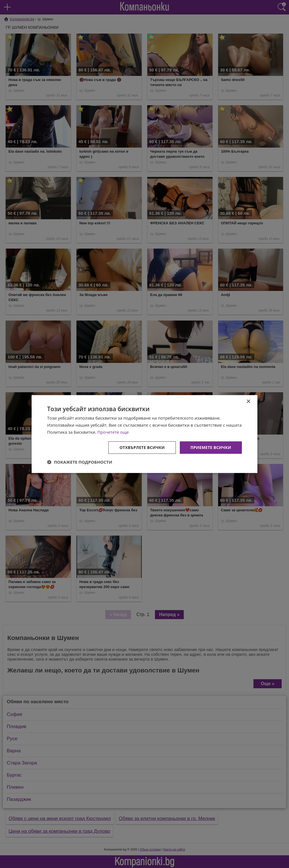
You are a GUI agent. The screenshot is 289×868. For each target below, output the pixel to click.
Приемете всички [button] (211, 447)
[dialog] (144, 434)
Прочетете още (113, 432)
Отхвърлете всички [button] (141, 447)
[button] (80, 462)
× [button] (248, 402)
